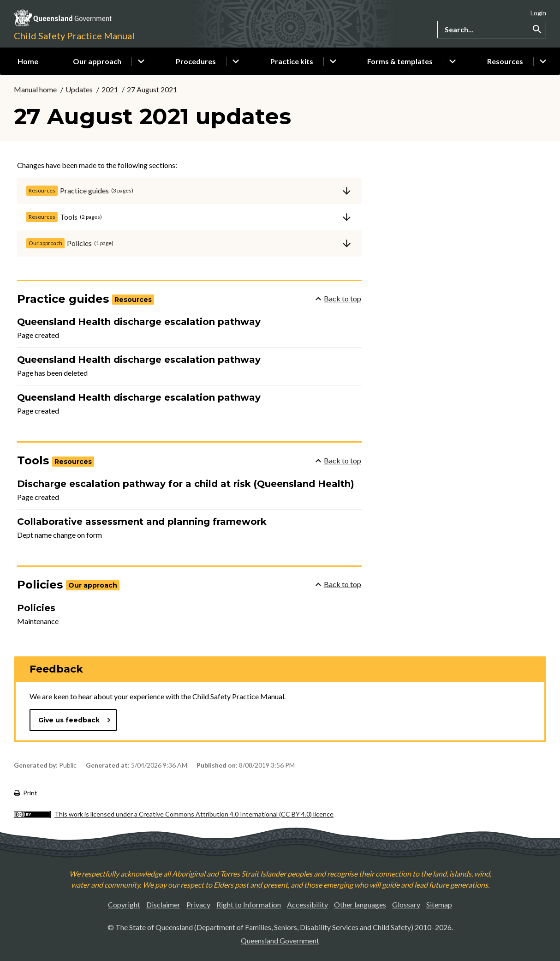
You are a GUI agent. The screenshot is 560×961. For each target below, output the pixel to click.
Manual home (35, 89)
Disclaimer (163, 904)
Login (538, 13)
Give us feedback (75, 720)
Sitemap (439, 904)
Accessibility (307, 904)
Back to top (338, 298)
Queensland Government (280, 940)
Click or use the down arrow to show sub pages (141, 61)
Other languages (360, 904)
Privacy (198, 904)
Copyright (124, 904)
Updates (79, 89)
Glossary (406, 904)
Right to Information (249, 904)
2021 (110, 89)
